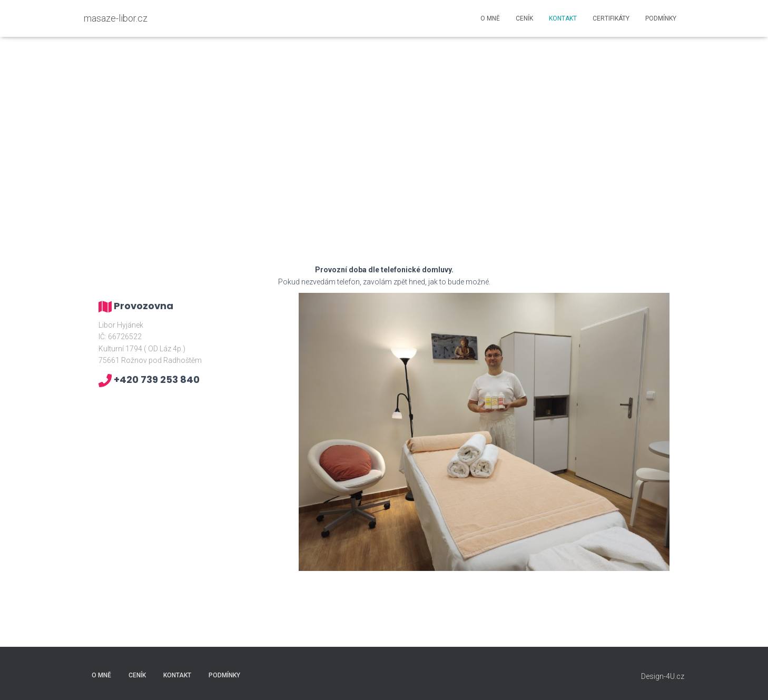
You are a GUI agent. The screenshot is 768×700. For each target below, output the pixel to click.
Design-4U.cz (663, 676)
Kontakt (563, 18)
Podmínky (661, 18)
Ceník (524, 18)
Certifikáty (611, 18)
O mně (490, 18)
